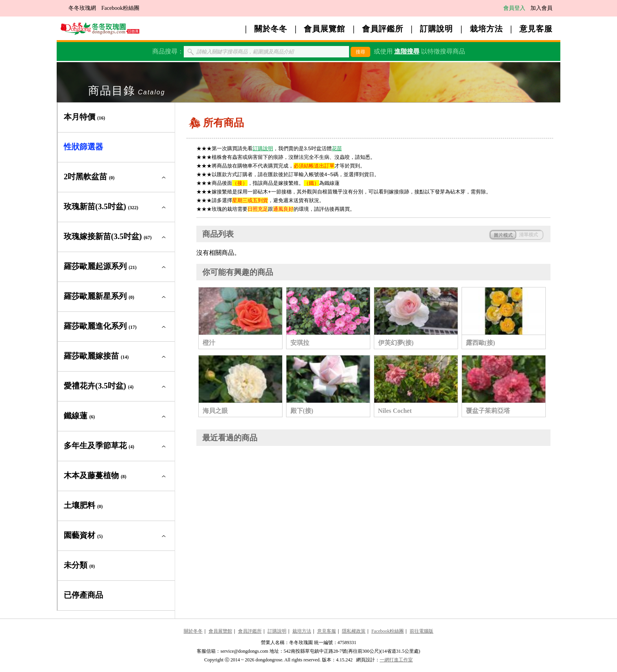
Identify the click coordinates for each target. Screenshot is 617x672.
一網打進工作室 (396, 660)
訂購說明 (436, 29)
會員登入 (514, 8)
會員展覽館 (324, 29)
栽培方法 (486, 29)
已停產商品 (83, 595)
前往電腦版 (421, 631)
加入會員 (541, 8)
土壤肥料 (83, 505)
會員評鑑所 (383, 29)
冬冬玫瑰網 (82, 8)
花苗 (337, 148)
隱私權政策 (354, 631)
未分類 (79, 565)
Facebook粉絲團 (120, 8)
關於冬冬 (271, 29)
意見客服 (536, 29)
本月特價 (84, 117)
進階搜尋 (407, 51)
